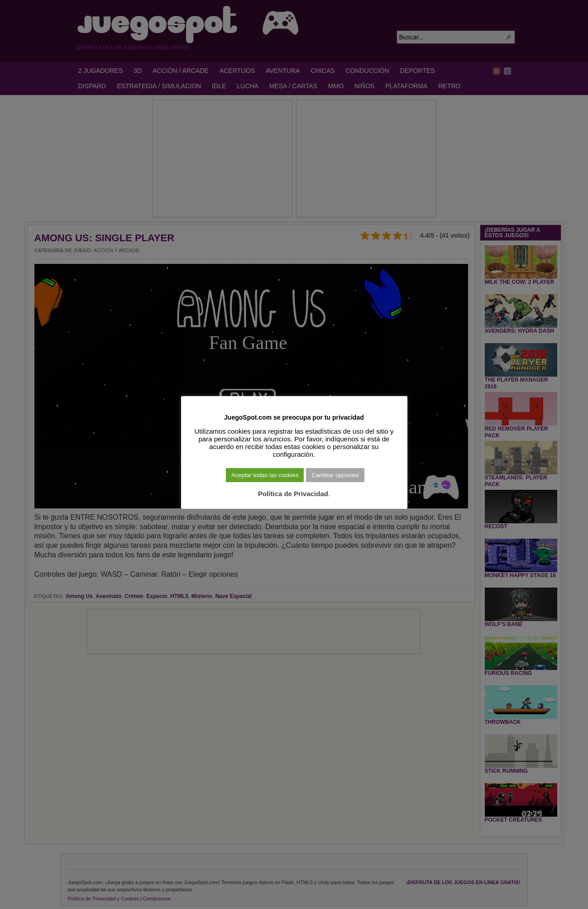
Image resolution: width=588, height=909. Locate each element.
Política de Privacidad (293, 494)
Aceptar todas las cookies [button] (265, 475)
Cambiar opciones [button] (335, 475)
